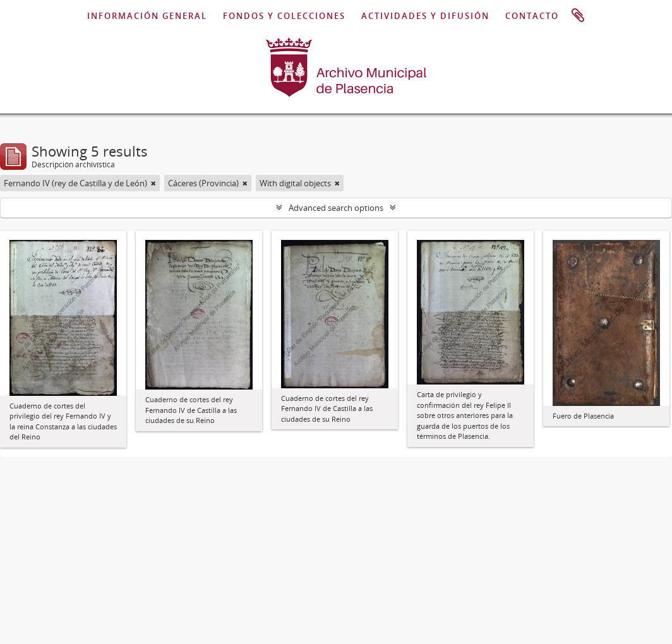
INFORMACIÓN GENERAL (147, 16)
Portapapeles (578, 16)
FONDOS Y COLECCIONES (284, 16)
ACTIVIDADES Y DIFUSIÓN (425, 16)
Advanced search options (336, 208)
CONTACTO (532, 16)
